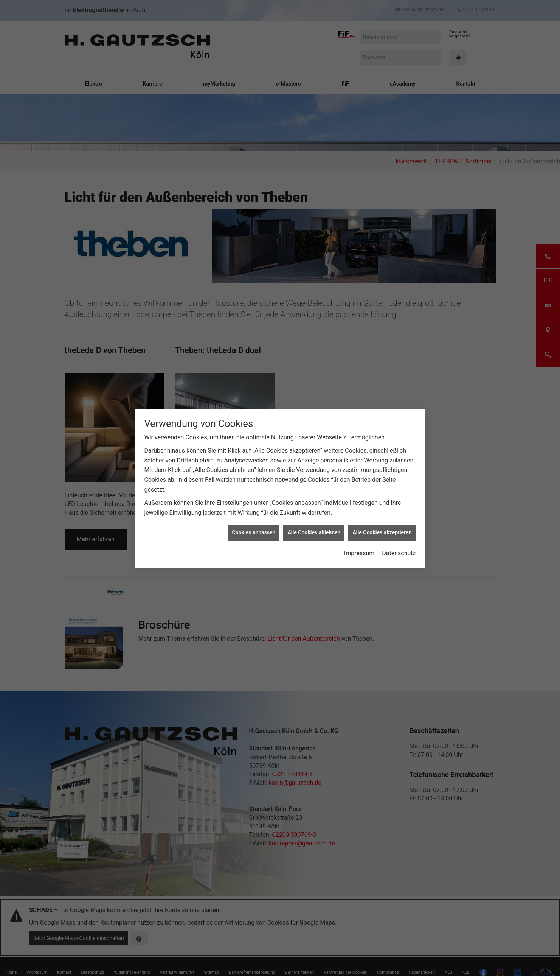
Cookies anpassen (254, 532)
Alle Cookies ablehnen (314, 532)
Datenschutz (399, 553)
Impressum (359, 553)
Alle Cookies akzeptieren (382, 532)
